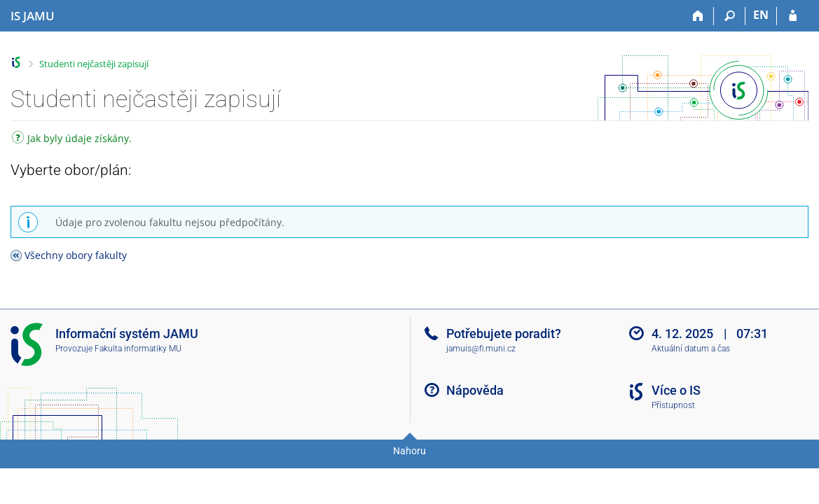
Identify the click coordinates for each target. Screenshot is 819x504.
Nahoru (409, 451)
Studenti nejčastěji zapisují (94, 64)
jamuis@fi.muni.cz (481, 349)
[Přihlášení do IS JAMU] (793, 16)
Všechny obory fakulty (76, 255)
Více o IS (676, 390)
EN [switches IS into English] (761, 15)
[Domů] (698, 16)
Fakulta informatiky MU (138, 349)
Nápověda (475, 390)
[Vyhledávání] (730, 16)
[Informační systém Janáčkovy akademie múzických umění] (33, 16)
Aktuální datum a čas (691, 349)
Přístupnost (673, 405)
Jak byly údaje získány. (72, 140)
